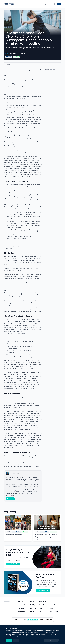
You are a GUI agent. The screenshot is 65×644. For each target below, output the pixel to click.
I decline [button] (16, 640)
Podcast (41, 605)
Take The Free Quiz (13, 564)
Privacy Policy (54, 612)
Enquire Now (21, 612)
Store (41, 612)
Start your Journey (41, 4)
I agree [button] (9, 640)
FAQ (51, 602)
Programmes (21, 608)
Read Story (10, 499)
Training (33, 605)
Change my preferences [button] (51, 640)
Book (40, 608)
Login (59, 4)
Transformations (26, 4)
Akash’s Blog (43, 602)
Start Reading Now (43, 590)
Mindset (33, 612)
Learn (33, 4)
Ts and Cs (52, 608)
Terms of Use (53, 605)
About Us (18, 4)
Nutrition (33, 608)
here (29, 219)
